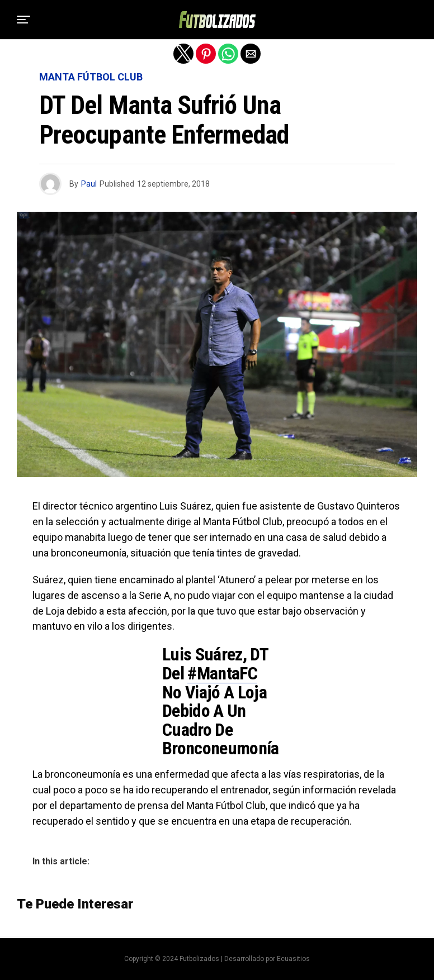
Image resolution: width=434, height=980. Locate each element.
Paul (89, 184)
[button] (23, 20)
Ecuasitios (293, 959)
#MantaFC (222, 673)
